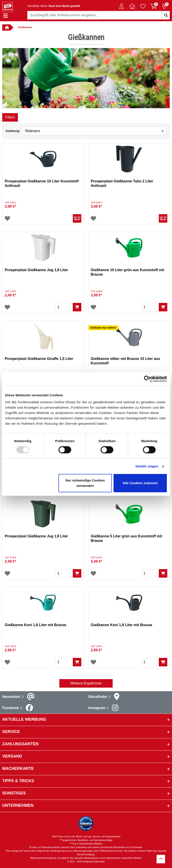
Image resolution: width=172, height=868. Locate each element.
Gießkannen (25, 27)
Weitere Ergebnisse (86, 683)
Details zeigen (147, 466)
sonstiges (14, 793)
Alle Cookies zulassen (140, 483)
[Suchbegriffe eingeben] (166, 15)
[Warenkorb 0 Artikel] (154, 6)
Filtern (10, 117)
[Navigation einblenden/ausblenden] (5, 16)
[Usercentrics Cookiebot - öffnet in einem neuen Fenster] (147, 379)
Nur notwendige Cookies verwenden (85, 483)
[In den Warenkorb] (77, 307)
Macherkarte (18, 769)
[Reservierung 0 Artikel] (164, 6)
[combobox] (99, 15)
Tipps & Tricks (18, 781)
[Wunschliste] (7, 218)
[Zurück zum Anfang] (161, 859)
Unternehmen (18, 805)
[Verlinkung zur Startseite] (6, 27)
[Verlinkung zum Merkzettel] (143, 6)
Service (11, 732)
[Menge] (63, 307)
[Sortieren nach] (94, 131)
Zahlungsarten (20, 744)
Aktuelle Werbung (24, 719)
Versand (12, 756)
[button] (121, 6)
